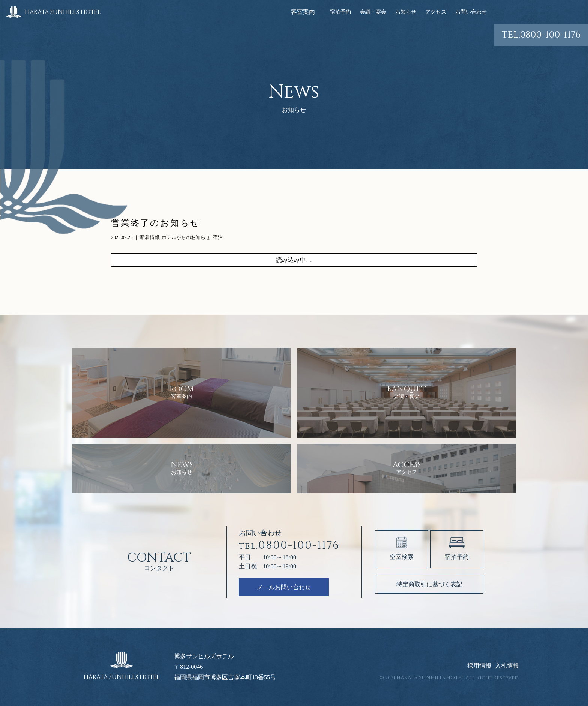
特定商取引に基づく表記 (429, 584)
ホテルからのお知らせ (186, 237)
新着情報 (150, 237)
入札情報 (507, 666)
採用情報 (479, 666)
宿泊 (218, 237)
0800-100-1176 (541, 35)
